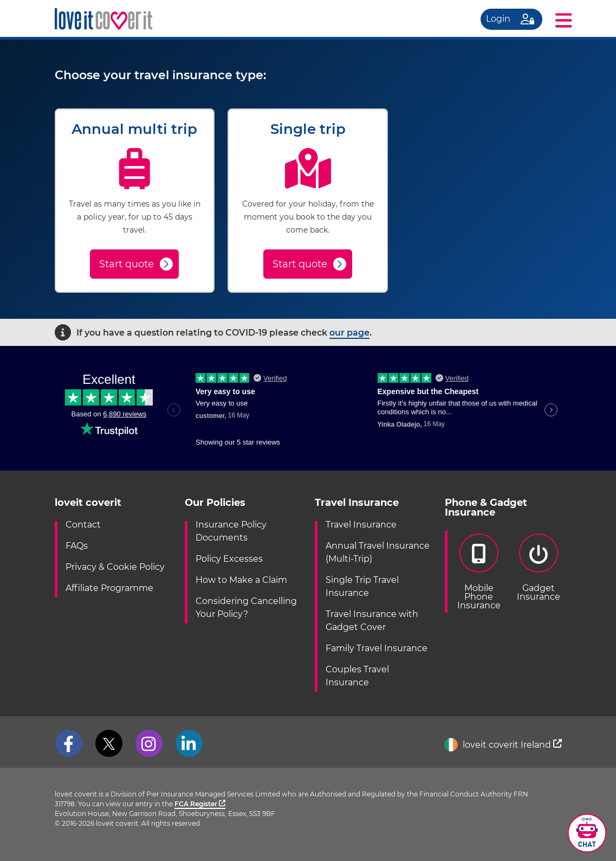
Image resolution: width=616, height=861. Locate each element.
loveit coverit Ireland (503, 745)
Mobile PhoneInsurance (479, 572)
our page (349, 333)
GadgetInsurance (539, 568)
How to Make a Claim (241, 580)
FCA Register (200, 804)
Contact (83, 525)
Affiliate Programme (109, 588)
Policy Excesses (229, 559)
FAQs (77, 546)
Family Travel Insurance (377, 648)
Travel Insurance (361, 525)
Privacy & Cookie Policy (115, 567)
